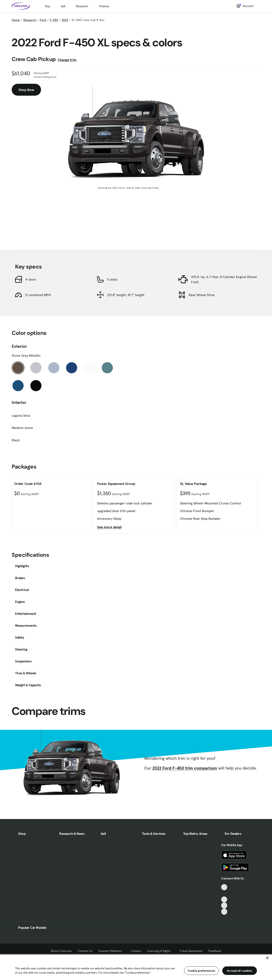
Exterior (19, 346)
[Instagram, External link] (224, 905)
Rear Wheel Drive (202, 295)
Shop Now (26, 90)
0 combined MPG (38, 295)
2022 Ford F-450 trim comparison (185, 768)
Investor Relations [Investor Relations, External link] (112, 951)
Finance (104, 6)
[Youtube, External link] (224, 900)
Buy (48, 6)
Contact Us (85, 951)
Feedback (215, 951)
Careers (136, 951)
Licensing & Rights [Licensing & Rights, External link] (161, 951)
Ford (43, 20)
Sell (63, 6)
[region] (136, 967)
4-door (31, 279)
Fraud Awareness (191, 951)
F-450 (54, 20)
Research (82, 6)
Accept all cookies (240, 971)
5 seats (112, 279)
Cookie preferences (201, 971)
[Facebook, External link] (224, 893)
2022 (65, 20)
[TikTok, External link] (224, 887)
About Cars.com (61, 951)
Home (16, 20)
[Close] (267, 958)
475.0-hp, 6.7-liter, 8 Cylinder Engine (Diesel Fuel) (224, 279)
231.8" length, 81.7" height (126, 295)
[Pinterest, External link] (224, 912)
